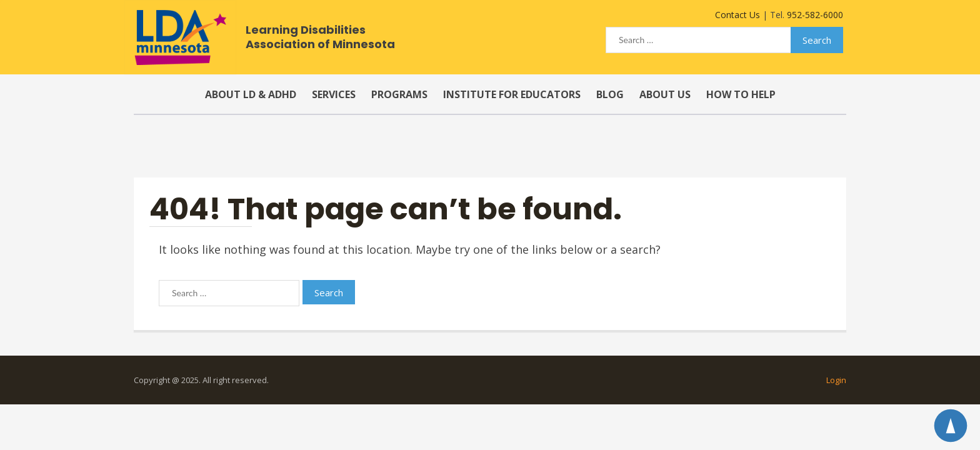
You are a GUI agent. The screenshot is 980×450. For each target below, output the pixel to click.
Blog (610, 94)
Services (334, 94)
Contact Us (737, 15)
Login (836, 380)
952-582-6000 (815, 15)
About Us (665, 94)
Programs (399, 94)
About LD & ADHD (251, 94)
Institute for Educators (512, 94)
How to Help (741, 94)
